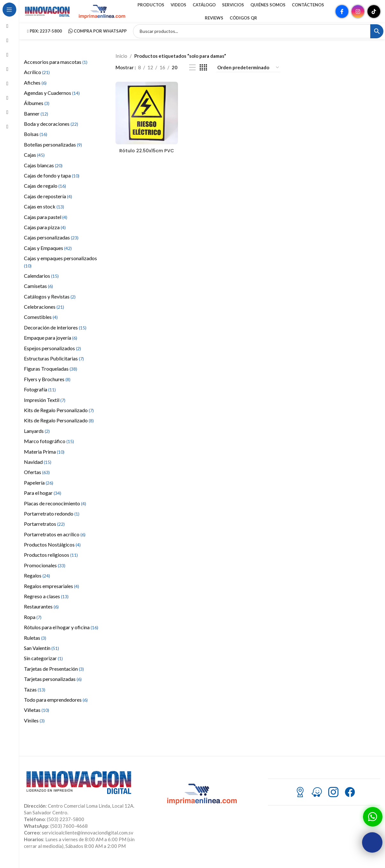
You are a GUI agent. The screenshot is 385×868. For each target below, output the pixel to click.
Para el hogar (43, 498)
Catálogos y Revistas (50, 302)
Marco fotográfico (49, 446)
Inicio (121, 61)
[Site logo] (48, 14)
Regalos (37, 581)
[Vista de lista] (192, 73)
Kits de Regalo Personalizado (59, 415)
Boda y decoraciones (51, 129)
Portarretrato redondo (52, 519)
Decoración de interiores (55, 333)
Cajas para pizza (45, 233)
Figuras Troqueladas (51, 374)
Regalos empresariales (52, 591)
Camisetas (38, 292)
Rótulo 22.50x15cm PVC (146, 158)
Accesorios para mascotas (56, 67)
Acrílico (37, 77)
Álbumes (37, 109)
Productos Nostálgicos (52, 550)
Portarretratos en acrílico (55, 540)
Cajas (34, 160)
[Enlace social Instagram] (358, 14)
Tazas (35, 695)
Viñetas (37, 716)
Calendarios (41, 281)
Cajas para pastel (46, 222)
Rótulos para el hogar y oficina (61, 633)
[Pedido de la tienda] (248, 73)
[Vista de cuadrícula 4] (203, 73)
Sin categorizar (43, 664)
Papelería (39, 488)
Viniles (34, 726)
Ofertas (37, 478)
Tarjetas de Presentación (54, 674)
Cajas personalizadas (51, 243)
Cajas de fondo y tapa (52, 181)
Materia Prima (44, 457)
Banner (36, 119)
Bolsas (36, 140)
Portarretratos (44, 529)
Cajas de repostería (48, 202)
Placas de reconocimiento (55, 509)
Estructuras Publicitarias (54, 364)
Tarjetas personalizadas (53, 684)
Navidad (38, 467)
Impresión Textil (45, 405)
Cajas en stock (44, 212)
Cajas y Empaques (48, 253)
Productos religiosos (51, 560)
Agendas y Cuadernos (52, 98)
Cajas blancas (43, 171)
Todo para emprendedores (56, 705)
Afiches (35, 88)
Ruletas (35, 643)
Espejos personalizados (52, 354)
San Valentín (41, 653)
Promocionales (45, 571)
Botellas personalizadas (53, 150)
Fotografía (40, 395)
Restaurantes (41, 612)
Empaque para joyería (51, 343)
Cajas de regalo (45, 191)
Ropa (33, 622)
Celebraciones (44, 312)
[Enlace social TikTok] (374, 14)
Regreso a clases (46, 602)
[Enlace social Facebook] (342, 14)
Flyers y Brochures (47, 385)
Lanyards (37, 436)
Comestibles (41, 323)
